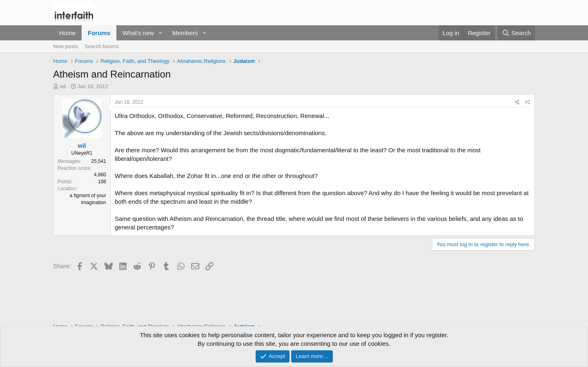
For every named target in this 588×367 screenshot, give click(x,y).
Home (67, 33)
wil (63, 86)
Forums (99, 33)
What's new (138, 33)
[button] (160, 33)
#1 (528, 102)
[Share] (517, 102)
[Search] (516, 33)
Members (185, 33)
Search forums (102, 46)
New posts (66, 46)
